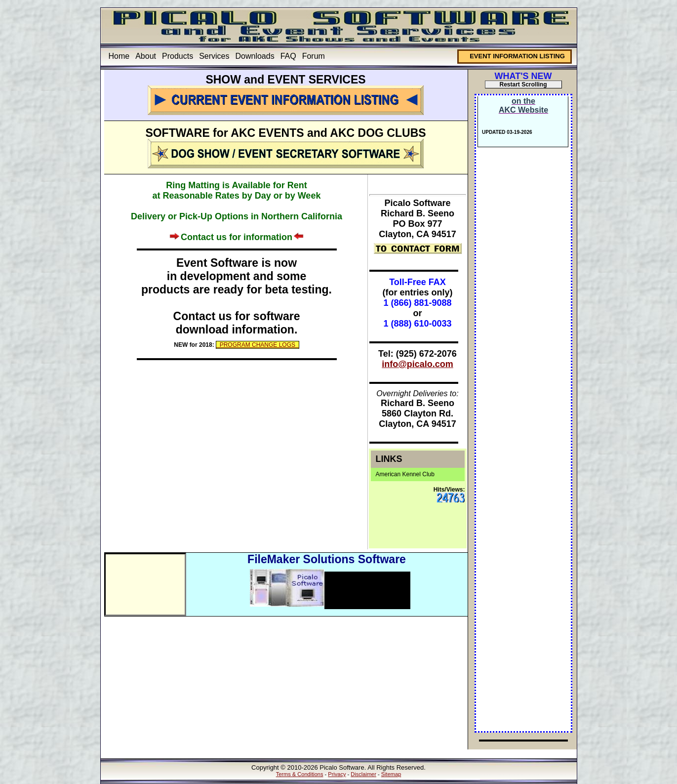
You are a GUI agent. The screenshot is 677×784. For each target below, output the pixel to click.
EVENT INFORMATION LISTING (517, 56)
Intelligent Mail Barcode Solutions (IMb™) (358, 586)
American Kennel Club (405, 474)
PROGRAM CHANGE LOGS (258, 345)
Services (214, 56)
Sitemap (391, 774)
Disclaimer (363, 774)
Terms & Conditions (300, 774)
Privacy (337, 774)
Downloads (255, 56)
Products (178, 56)
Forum (314, 56)
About (146, 56)
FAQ (288, 56)
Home (119, 56)
